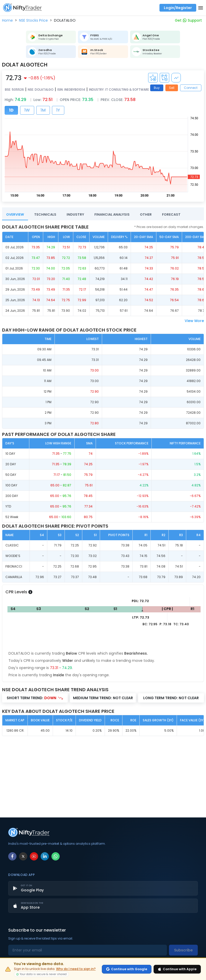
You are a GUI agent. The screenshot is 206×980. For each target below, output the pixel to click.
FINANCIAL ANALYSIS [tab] (112, 214)
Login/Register (178, 8)
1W (27, 110)
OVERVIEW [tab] (15, 214)
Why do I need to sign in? (76, 969)
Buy (157, 88)
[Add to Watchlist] (153, 78)
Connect (191, 88)
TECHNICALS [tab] (45, 214)
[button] (7, 20)
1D (11, 110)
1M (43, 110)
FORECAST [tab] (171, 214)
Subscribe (183, 950)
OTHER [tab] (146, 214)
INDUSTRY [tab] (75, 214)
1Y (58, 110)
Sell (172, 88)
